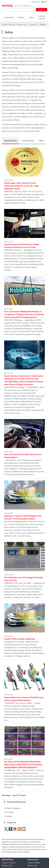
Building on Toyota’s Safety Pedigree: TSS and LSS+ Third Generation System (23, 517)
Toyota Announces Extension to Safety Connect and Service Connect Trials (21, 246)
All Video (8, 816)
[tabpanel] (24, 472)
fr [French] (46, 2)
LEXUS (31, 17)
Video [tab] (41, 140)
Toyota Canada (9, 862)
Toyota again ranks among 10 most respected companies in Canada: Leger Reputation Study (22, 186)
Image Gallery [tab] (28, 140)
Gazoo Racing (42, 17)
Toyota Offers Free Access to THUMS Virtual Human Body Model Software (24, 699)
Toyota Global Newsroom (34, 864)
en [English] (43, 2)
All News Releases (12, 808)
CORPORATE (9, 17)
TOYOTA (21, 17)
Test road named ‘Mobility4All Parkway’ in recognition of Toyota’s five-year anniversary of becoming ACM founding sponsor (24, 314)
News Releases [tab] (11, 140)
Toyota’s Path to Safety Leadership (20, 639)
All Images (9, 812)
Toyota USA (7, 865)
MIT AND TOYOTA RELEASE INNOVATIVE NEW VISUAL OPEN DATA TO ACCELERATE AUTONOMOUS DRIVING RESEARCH (23, 764)
